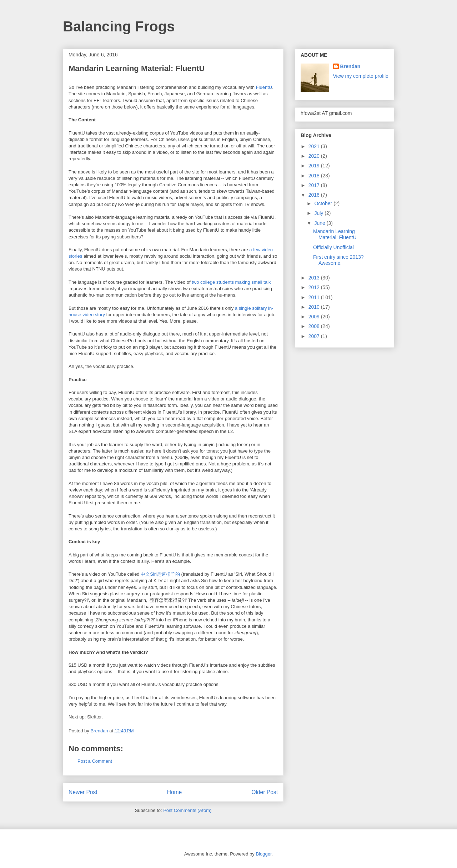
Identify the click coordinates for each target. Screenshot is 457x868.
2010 (315, 307)
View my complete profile (361, 76)
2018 (315, 176)
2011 (315, 297)
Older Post (265, 792)
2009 (315, 317)
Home (175, 792)
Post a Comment (95, 761)
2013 (315, 278)
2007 (315, 336)
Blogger (263, 854)
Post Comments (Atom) (187, 810)
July (319, 213)
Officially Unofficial (333, 247)
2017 (315, 185)
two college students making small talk (231, 282)
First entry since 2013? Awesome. (338, 260)
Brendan (350, 66)
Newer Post (83, 792)
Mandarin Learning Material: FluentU (335, 234)
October (324, 203)
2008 (315, 326)
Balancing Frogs (119, 26)
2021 (315, 146)
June (320, 223)
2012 (315, 287)
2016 (315, 195)
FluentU (264, 87)
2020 (315, 156)
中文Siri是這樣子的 (160, 574)
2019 (315, 166)
